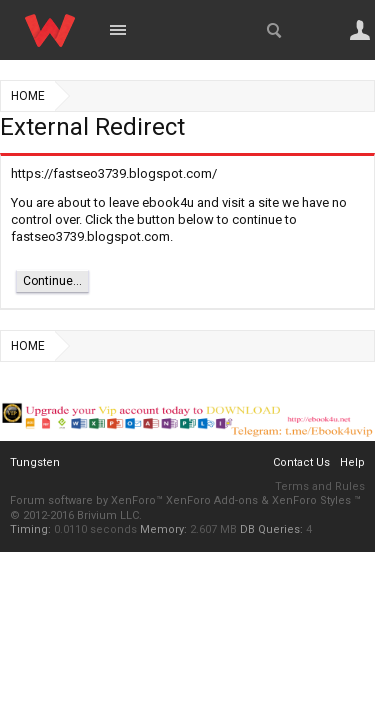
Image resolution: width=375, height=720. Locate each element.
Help (352, 462)
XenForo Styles (311, 500)
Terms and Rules (320, 486)
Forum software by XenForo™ (88, 500)
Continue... (52, 281)
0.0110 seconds (95, 529)
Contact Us (301, 462)
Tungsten (35, 462)
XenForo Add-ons (212, 500)
